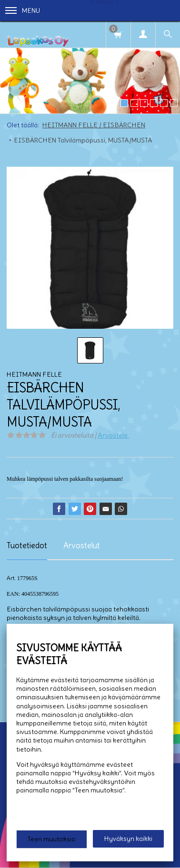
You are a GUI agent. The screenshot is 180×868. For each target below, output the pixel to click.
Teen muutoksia (51, 839)
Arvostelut (82, 545)
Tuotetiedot (27, 545)
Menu (23, 10)
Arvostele (113, 435)
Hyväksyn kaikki (128, 839)
